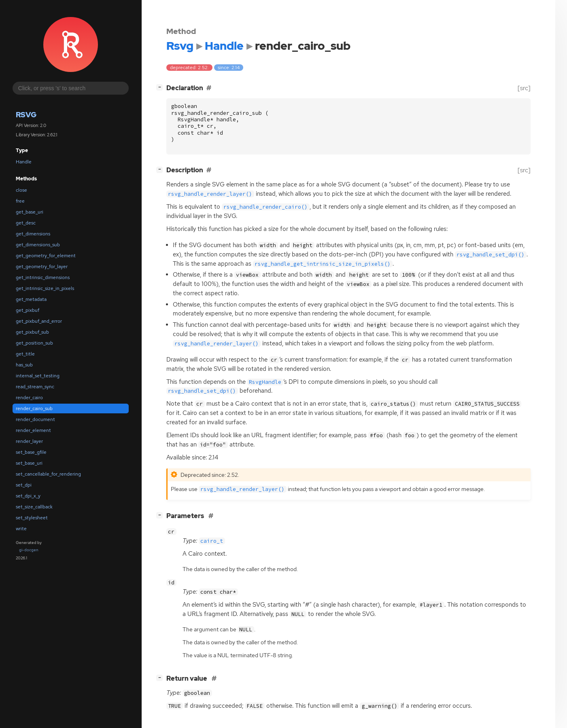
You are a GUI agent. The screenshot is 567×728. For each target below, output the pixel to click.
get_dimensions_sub (38, 245)
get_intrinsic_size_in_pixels (45, 288)
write (21, 529)
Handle (24, 162)
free (20, 201)
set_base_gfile (31, 452)
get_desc (26, 223)
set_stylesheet (32, 518)
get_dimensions (33, 234)
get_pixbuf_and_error (39, 321)
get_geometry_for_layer (42, 267)
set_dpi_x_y (28, 496)
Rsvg (26, 115)
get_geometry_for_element (46, 256)
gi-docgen (29, 550)
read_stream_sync (35, 387)
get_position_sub (34, 343)
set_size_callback (34, 507)
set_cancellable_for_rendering (48, 474)
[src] (524, 88)
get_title (25, 354)
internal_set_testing (38, 376)
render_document (35, 419)
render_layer (29, 441)
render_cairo (29, 398)
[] (161, 87)
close (21, 190)
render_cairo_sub (34, 408)
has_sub (24, 365)
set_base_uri (29, 463)
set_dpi (24, 485)
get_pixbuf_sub (32, 332)
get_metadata (31, 299)
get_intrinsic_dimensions (43, 277)
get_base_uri (30, 212)
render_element (33, 430)
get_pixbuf (28, 310)
